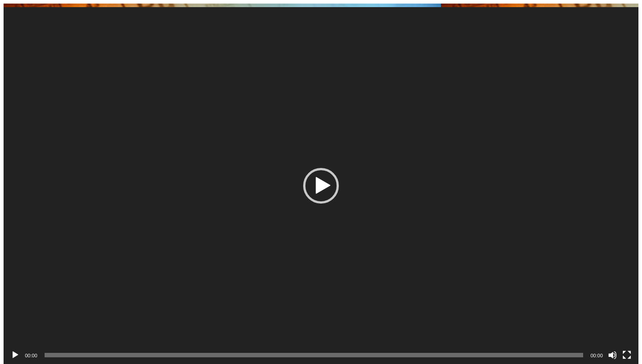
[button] (321, 186)
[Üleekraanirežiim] (627, 355)
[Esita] (15, 355)
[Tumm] (613, 355)
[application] (321, 186)
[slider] (314, 355)
